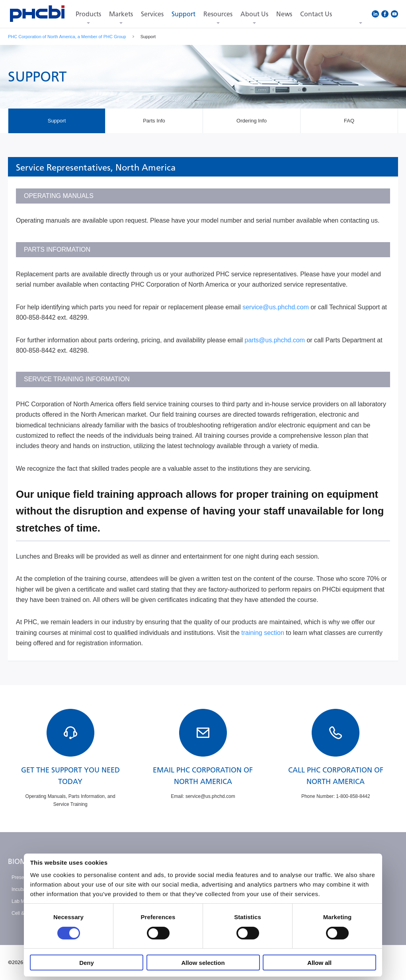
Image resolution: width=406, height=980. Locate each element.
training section (263, 633)
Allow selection (203, 963)
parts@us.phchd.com (275, 340)
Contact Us (316, 14)
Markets (121, 14)
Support (183, 14)
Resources (218, 14)
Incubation (22, 889)
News (284, 14)
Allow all (319, 963)
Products (88, 14)
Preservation (25, 877)
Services (152, 14)
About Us (254, 14)
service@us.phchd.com (276, 307)
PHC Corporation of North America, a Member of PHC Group (67, 37)
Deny (87, 963)
